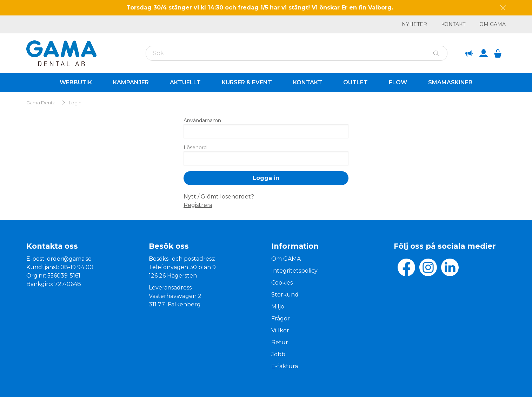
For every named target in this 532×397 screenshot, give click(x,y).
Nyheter (414, 24)
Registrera (198, 205)
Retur (280, 342)
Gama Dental (41, 103)
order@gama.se (69, 259)
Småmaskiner (450, 82)
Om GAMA (493, 24)
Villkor (280, 330)
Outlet (355, 82)
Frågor (281, 318)
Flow (398, 82)
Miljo (278, 307)
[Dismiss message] (503, 8)
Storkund (285, 295)
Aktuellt (185, 82)
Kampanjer (131, 82)
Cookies (282, 283)
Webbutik (76, 82)
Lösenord (195, 148)
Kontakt (453, 24)
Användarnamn (202, 121)
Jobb (278, 354)
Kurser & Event (247, 82)
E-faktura (285, 366)
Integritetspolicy (294, 271)
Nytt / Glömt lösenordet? (219, 197)
